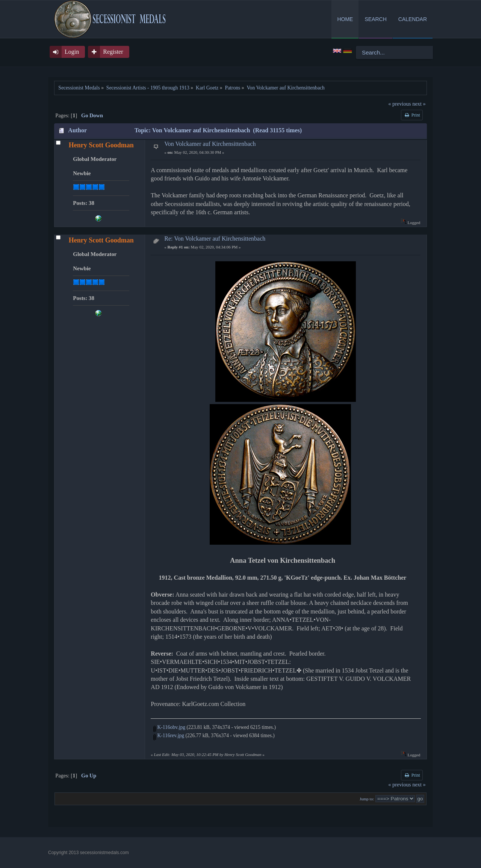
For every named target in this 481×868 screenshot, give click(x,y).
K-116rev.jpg (169, 735)
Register (113, 52)
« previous (399, 104)
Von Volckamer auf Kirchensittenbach (210, 144)
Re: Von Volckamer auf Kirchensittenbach (215, 239)
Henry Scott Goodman (101, 145)
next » (419, 104)
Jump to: (367, 799)
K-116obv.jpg (169, 727)
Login (72, 52)
